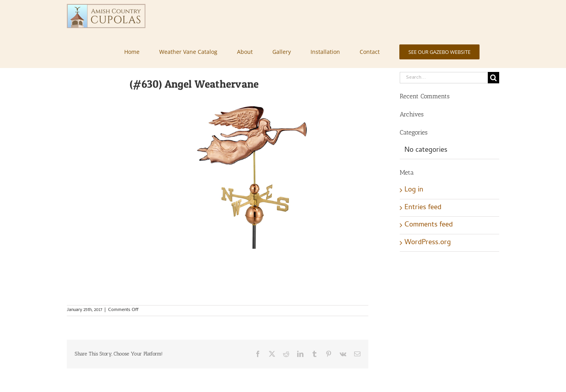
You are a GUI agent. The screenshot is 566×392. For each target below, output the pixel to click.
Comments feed (429, 225)
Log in (414, 190)
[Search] (493, 78)
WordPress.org (428, 243)
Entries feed (423, 208)
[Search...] (444, 78)
